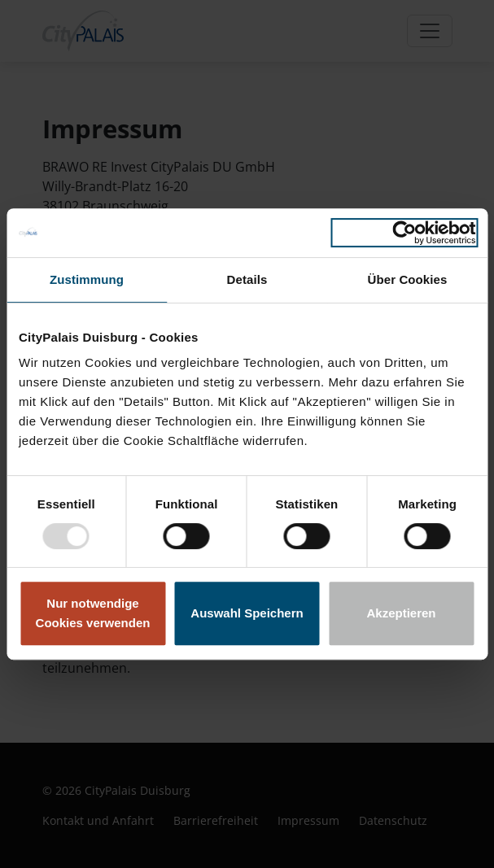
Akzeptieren (401, 613)
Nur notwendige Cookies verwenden (93, 613)
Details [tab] (247, 279)
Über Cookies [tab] (408, 279)
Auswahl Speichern (247, 613)
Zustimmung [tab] (87, 279)
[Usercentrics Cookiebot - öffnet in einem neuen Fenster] (404, 233)
